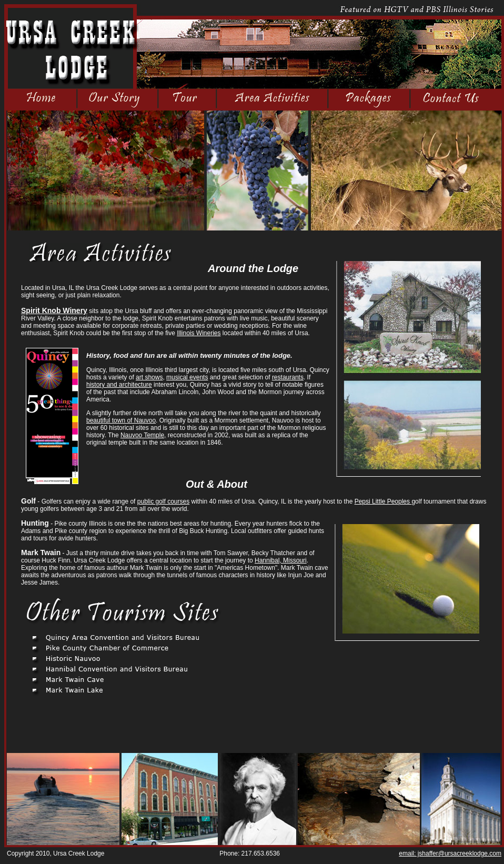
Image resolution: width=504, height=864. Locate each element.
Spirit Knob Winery (54, 310)
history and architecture (119, 385)
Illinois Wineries (199, 333)
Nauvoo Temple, (143, 435)
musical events (187, 377)
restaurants (288, 377)
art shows (149, 377)
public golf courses (163, 501)
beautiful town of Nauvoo (121, 420)
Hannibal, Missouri (281, 560)
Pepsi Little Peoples (383, 501)
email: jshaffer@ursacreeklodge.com (450, 853)
